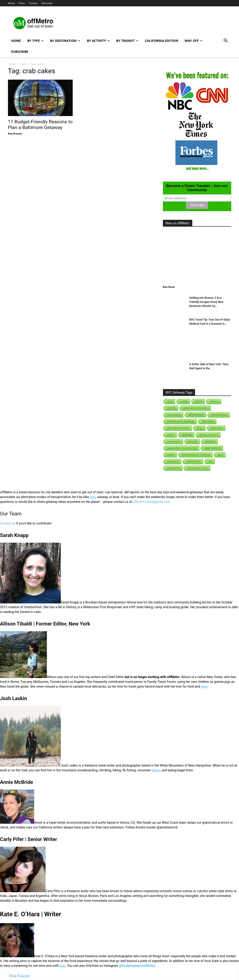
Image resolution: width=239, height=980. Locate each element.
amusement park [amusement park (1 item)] (209, 435)
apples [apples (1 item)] (171, 455)
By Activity (98, 41)
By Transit (127, 41)
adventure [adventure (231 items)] (196, 414)
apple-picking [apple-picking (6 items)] (212, 448)
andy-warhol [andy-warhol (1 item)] (174, 441)
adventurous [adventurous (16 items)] (219, 415)
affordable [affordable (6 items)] (208, 421)
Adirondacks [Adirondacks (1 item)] (174, 415)
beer (63, 966)
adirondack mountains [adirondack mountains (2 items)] (196, 408)
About (12, 3)
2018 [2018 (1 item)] (170, 401)
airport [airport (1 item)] (171, 435)
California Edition (162, 41)
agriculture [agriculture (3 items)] (217, 428)
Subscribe (47, 3)
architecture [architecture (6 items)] (194, 461)
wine (204, 686)
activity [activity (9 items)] (172, 408)
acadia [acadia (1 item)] (184, 401)
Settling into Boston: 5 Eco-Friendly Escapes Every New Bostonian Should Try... (206, 302)
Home (16, 41)
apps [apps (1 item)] (220, 455)
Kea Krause (15, 133)
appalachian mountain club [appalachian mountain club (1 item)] (182, 448)
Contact (33, 3)
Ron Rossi (169, 287)
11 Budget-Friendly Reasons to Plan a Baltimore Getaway (40, 125)
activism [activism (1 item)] (214, 401)
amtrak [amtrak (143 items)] (187, 435)
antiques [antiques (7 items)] (210, 441)
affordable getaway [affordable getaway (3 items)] (178, 428)
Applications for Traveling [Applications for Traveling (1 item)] (196, 455)
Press (22, 3)
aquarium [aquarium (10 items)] (173, 461)
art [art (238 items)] (210, 461)
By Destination (65, 41)
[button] (226, 41)
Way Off (193, 41)
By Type (35, 41)
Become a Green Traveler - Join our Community (197, 188)
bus (93, 497)
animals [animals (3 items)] (193, 441)
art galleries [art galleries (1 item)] (174, 468)
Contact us (8, 523)
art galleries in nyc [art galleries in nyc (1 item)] (198, 468)
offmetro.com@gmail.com (152, 502)
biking (156, 770)
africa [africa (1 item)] (200, 428)
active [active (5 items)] (199, 401)
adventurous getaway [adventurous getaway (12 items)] (181, 421)
